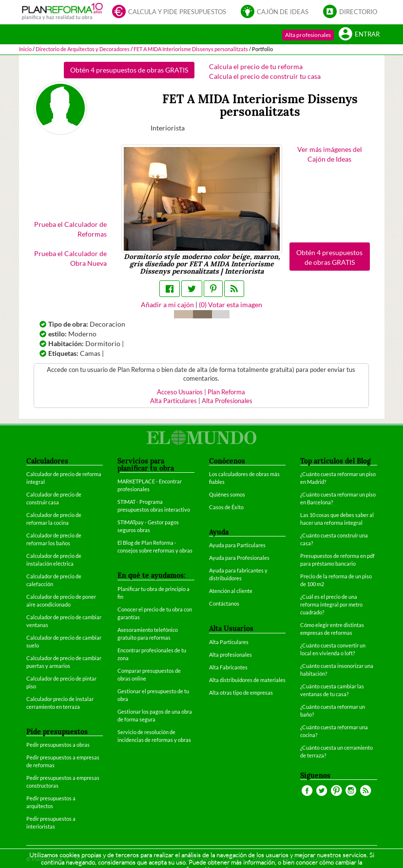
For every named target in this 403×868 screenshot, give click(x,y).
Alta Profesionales (227, 401)
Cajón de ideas (275, 12)
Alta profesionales (308, 35)
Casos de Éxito (226, 507)
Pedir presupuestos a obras (58, 745)
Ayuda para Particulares (237, 545)
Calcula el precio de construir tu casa (265, 76)
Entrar (359, 35)
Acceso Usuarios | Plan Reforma (201, 392)
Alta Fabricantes (228, 667)
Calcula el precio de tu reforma (256, 66)
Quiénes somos (227, 494)
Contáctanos (224, 603)
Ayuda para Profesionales (239, 558)
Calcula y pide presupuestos (169, 12)
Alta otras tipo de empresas (241, 693)
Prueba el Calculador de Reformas (70, 229)
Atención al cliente (231, 591)
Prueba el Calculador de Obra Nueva (70, 258)
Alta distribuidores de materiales (247, 680)
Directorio (350, 12)
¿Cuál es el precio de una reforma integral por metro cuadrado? (331, 604)
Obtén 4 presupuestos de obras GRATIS (129, 70)
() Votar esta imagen (230, 305)
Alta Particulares (173, 401)
